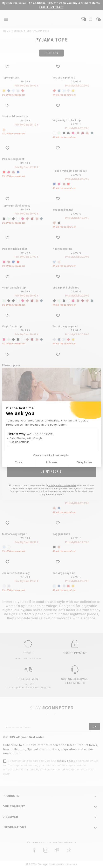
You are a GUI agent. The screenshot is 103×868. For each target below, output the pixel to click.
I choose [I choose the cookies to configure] (51, 462)
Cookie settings (19, 442)
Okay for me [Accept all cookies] (84, 462)
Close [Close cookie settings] (19, 462)
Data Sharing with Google (26, 438)
